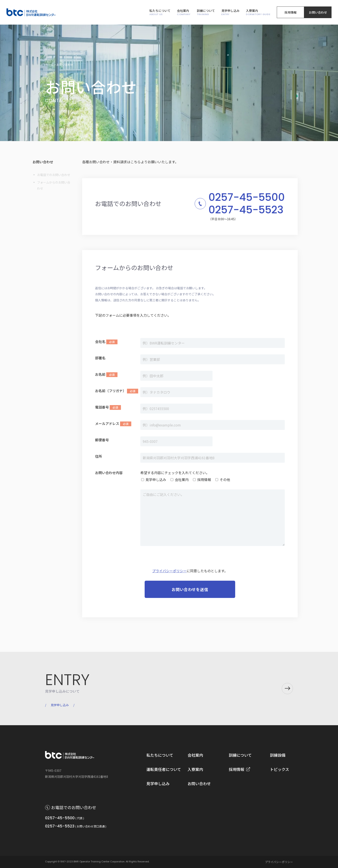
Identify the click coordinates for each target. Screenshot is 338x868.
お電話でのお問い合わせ (54, 175)
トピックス (279, 769)
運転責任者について (164, 769)
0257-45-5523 (60, 826)
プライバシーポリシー (169, 571)
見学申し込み (230, 12)
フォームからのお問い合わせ (54, 185)
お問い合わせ (318, 12)
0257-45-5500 (60, 818)
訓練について (206, 12)
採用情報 (291, 12)
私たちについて (160, 12)
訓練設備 (278, 755)
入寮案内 (258, 12)
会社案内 (184, 12)
